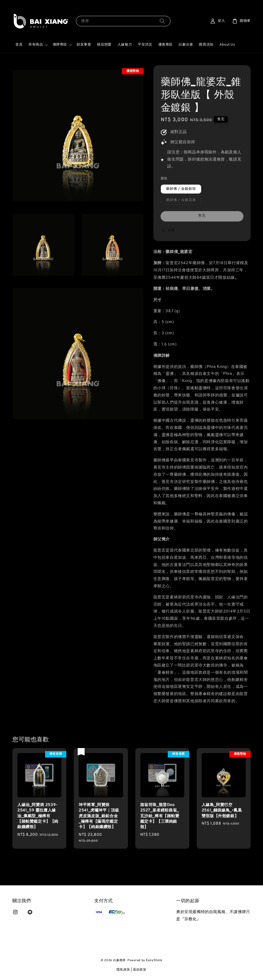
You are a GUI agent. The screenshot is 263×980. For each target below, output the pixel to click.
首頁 (19, 45)
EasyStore (154, 960)
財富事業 (84, 45)
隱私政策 (123, 970)
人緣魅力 (125, 45)
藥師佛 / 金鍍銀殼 (181, 189)
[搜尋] (162, 21)
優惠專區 (166, 45)
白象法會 (186, 45)
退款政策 (140, 970)
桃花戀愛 (104, 45)
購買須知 (206, 45)
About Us (227, 45)
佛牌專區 (60, 45)
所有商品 (36, 45)
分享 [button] (168, 230)
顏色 (164, 179)
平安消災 (145, 45)
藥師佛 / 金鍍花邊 (181, 200)
